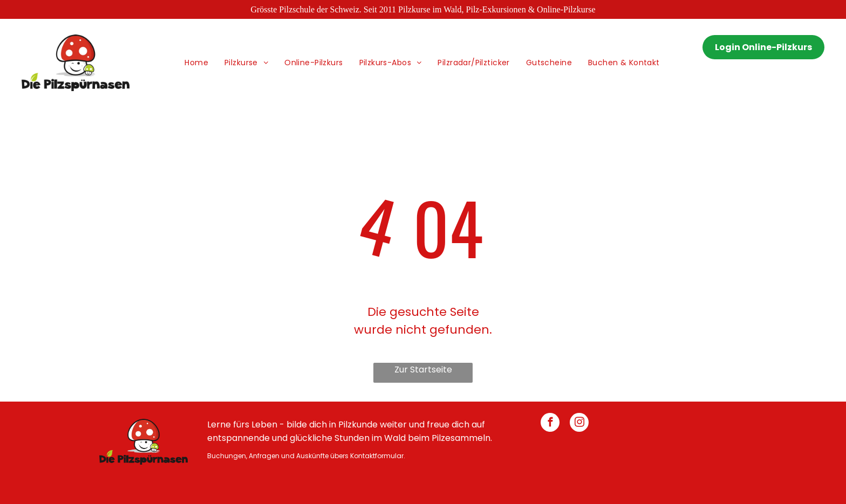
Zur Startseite (423, 370)
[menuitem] (196, 63)
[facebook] (550, 424)
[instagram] (579, 424)
